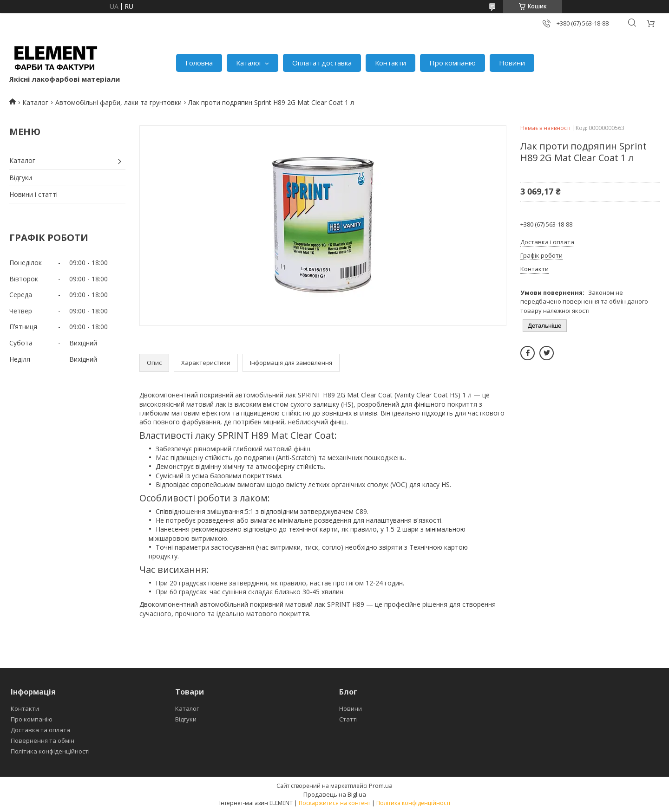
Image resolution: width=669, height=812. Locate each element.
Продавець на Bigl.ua (335, 794)
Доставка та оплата (40, 730)
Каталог (249, 63)
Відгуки (21, 178)
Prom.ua (381, 786)
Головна (199, 63)
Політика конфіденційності (50, 751)
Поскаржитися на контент (334, 803)
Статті (348, 719)
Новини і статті (33, 194)
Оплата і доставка (322, 63)
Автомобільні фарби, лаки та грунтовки (118, 102)
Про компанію (453, 63)
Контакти (390, 63)
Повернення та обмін (43, 741)
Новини (512, 63)
